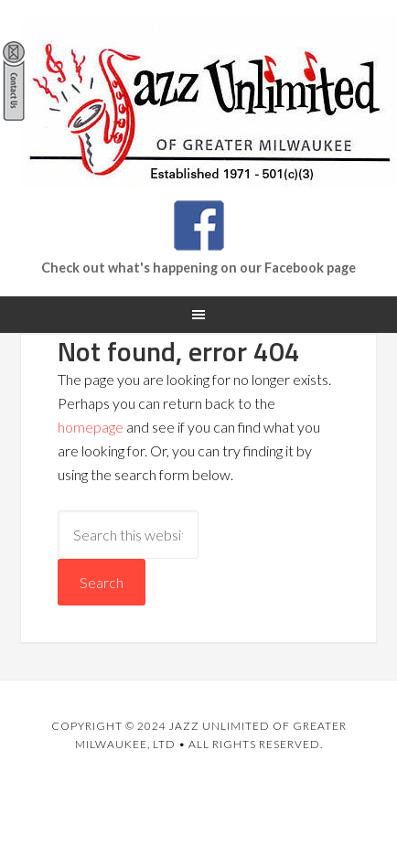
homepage (91, 427)
